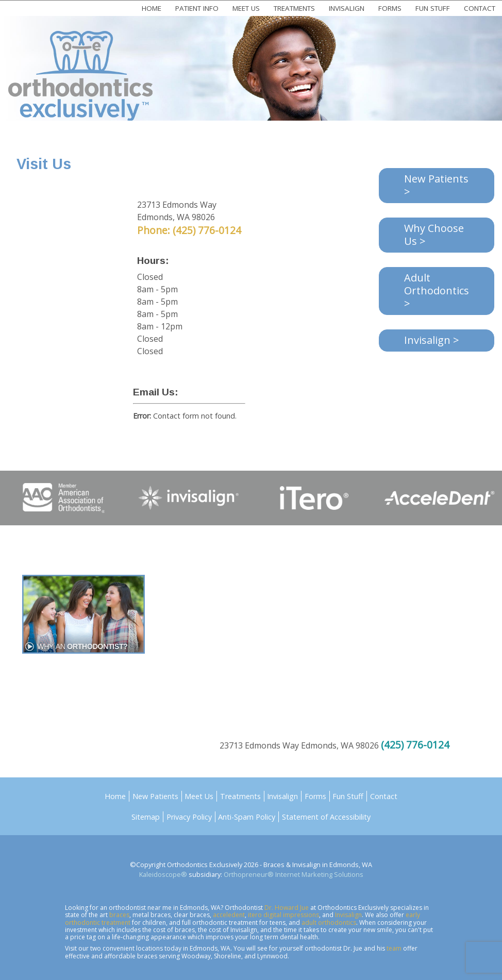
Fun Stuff (433, 8)
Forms (390, 8)
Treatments (294, 8)
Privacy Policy (189, 817)
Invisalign (347, 8)
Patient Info (197, 8)
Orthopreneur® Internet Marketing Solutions (294, 874)
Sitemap (146, 817)
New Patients (155, 796)
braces (119, 915)
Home (152, 8)
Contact (480, 8)
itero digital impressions (283, 915)
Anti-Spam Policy (247, 817)
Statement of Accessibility (326, 817)
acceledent (229, 915)
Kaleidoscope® (163, 874)
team (394, 948)
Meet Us (246, 8)
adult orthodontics (329, 923)
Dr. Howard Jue (287, 908)
